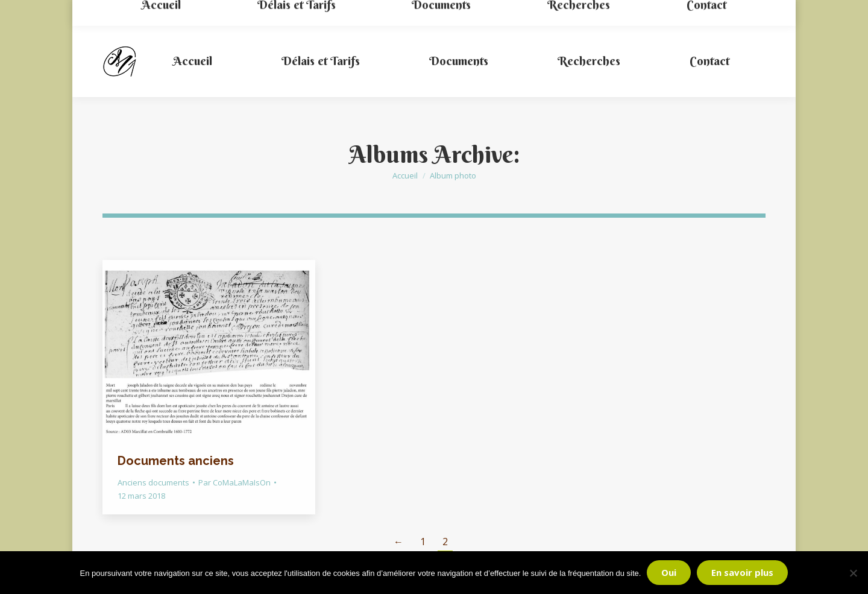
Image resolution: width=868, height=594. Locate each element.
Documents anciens (176, 461)
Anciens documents (153, 482)
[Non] (853, 573)
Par (234, 482)
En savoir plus (742, 572)
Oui (669, 572)
